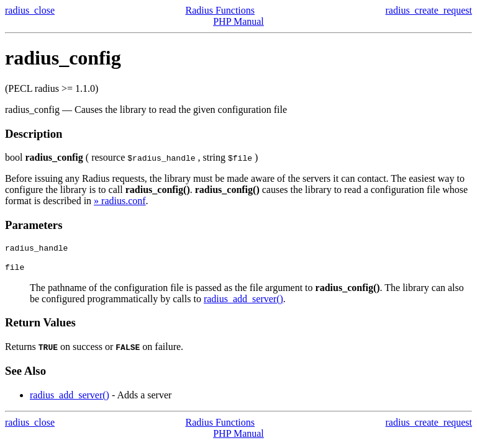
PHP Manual (238, 21)
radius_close (30, 10)
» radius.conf (120, 201)
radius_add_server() (243, 302)
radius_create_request (429, 10)
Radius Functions (220, 10)
